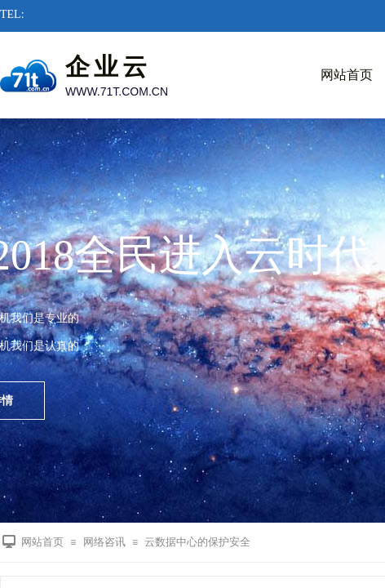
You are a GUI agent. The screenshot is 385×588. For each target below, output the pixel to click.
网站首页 (42, 542)
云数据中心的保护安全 (197, 542)
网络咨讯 (104, 542)
